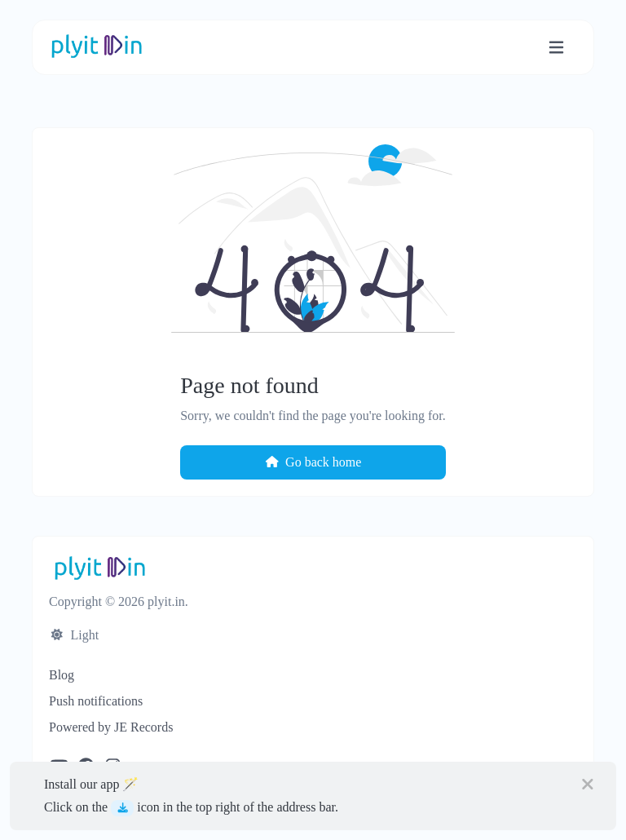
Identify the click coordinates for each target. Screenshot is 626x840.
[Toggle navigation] (556, 48)
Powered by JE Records (111, 727)
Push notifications (96, 701)
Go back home (313, 462)
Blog (62, 675)
